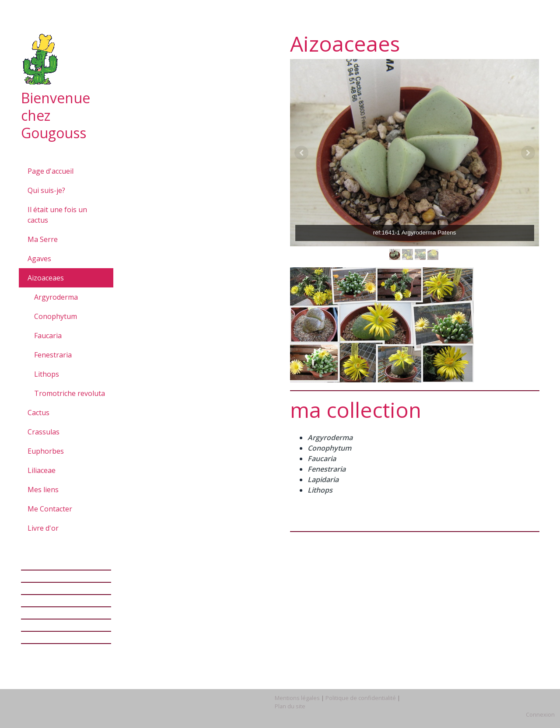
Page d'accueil (51, 171)
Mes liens (43, 490)
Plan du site (290, 706)
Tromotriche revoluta (70, 393)
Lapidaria (323, 479)
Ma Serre (43, 239)
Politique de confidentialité (361, 698)
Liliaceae (42, 470)
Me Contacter (50, 509)
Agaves (39, 259)
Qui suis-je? (46, 190)
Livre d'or (43, 528)
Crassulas (44, 432)
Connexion (540, 714)
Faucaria (48, 336)
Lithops (47, 374)
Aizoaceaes (46, 278)
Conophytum (56, 316)
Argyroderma (56, 297)
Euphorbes (46, 451)
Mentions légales (297, 698)
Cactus (38, 413)
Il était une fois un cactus (57, 215)
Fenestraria (53, 355)
